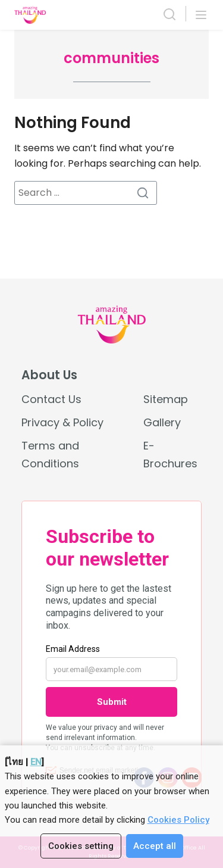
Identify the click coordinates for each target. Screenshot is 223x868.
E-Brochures (170, 454)
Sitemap (166, 399)
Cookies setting (81, 846)
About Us (49, 375)
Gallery (162, 422)
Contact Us (51, 399)
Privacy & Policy (62, 422)
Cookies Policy (178, 820)
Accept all (155, 846)
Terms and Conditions (50, 454)
